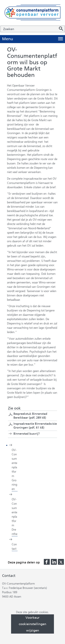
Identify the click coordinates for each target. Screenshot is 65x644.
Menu (8, 39)
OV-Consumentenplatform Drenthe (15, 517)
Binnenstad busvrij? (27, 434)
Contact (14, 547)
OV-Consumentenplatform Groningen (14, 469)
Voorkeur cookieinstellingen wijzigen (32, 624)
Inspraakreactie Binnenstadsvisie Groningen (35, 426)
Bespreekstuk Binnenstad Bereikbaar (30, 416)
